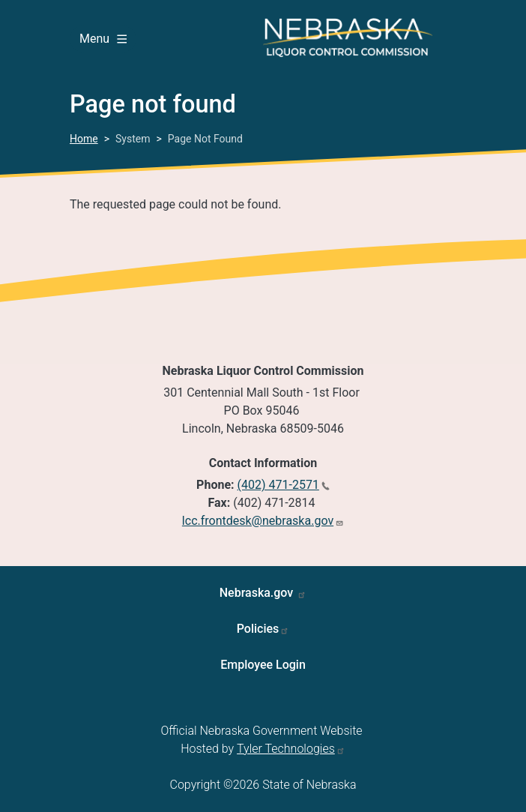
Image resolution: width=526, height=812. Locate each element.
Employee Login (263, 665)
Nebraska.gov (258, 593)
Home (84, 139)
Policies (258, 629)
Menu (103, 39)
